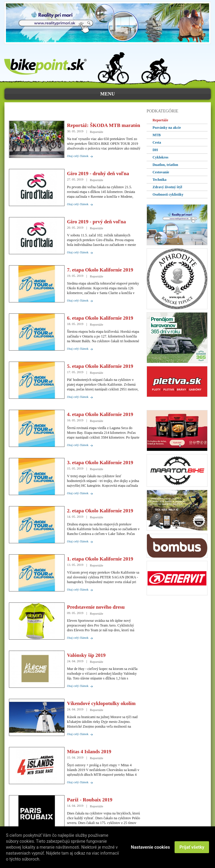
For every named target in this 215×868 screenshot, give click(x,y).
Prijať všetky (192, 847)
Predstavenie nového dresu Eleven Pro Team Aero (96, 607)
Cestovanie (161, 172)
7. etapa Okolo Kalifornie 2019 (100, 270)
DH (155, 150)
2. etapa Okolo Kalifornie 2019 (100, 511)
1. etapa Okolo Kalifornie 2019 (100, 559)
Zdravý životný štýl (167, 187)
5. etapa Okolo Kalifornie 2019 (100, 366)
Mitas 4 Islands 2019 (89, 752)
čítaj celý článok (78, 156)
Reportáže (160, 120)
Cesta (157, 142)
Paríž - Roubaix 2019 (90, 800)
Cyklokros (160, 157)
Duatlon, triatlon (165, 165)
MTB (157, 135)
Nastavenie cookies (150, 847)
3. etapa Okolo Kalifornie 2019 (100, 463)
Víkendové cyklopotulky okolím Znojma (101, 704)
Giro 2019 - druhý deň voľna (98, 174)
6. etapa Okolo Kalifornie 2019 (100, 318)
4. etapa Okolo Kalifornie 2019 (100, 414)
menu (107, 94)
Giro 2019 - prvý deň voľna (96, 222)
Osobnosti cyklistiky (168, 194)
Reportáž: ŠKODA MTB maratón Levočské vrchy (103, 125)
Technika (160, 180)
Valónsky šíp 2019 (86, 655)
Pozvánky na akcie (167, 128)
